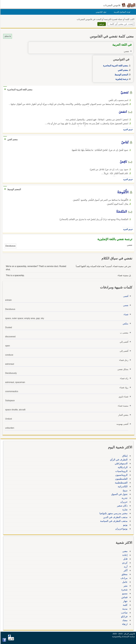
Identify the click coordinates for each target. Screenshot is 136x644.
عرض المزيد (127, 129)
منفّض (125, 324)
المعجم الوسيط (121, 75)
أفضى (125, 296)
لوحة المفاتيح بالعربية (122, 12)
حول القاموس (101, 12)
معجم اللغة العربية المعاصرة (115, 66)
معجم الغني (123, 70)
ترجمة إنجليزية (121, 79)
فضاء (126, 314)
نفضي (125, 305)
